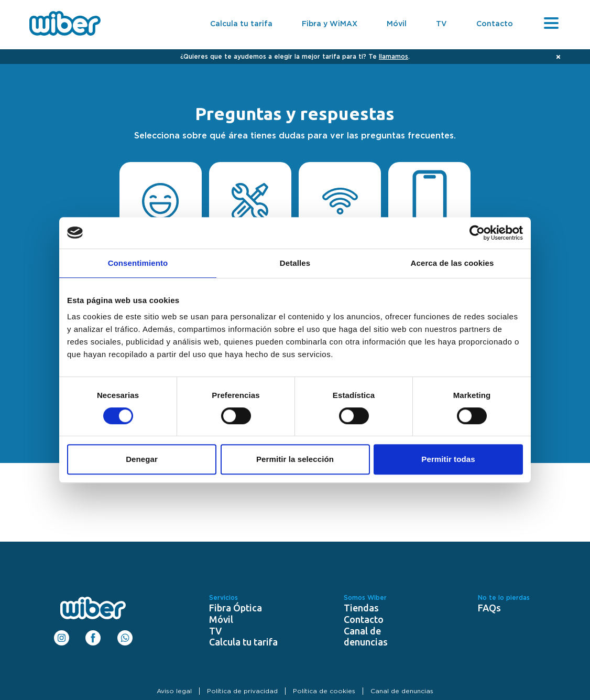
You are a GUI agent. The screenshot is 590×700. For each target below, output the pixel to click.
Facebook (93, 634)
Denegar (142, 459)
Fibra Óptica (236, 608)
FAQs (489, 608)
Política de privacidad (242, 691)
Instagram (62, 634)
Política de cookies (324, 691)
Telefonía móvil (429, 210)
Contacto (495, 24)
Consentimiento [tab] (138, 263)
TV (441, 24)
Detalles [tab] (295, 263)
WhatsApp (125, 634)
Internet (340, 210)
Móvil (397, 24)
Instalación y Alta (250, 210)
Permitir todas (448, 459)
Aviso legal (174, 691)
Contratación (161, 210)
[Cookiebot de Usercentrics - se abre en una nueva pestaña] (477, 233)
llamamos (394, 57)
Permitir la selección (295, 459)
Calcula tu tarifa (241, 24)
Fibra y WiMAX (330, 24)
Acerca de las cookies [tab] (452, 263)
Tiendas (361, 608)
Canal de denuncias (366, 637)
